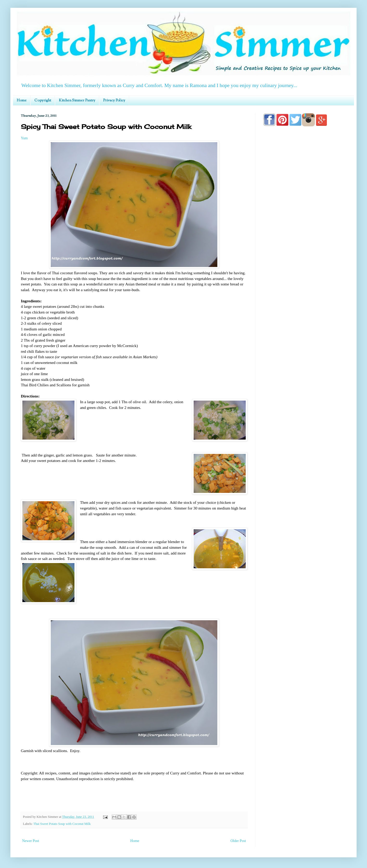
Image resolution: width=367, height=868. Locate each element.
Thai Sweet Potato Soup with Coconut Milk (62, 824)
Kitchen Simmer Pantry (77, 101)
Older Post (238, 841)
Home (22, 101)
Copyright (43, 101)
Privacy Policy (114, 101)
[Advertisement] (305, 279)
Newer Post (31, 841)
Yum (24, 138)
